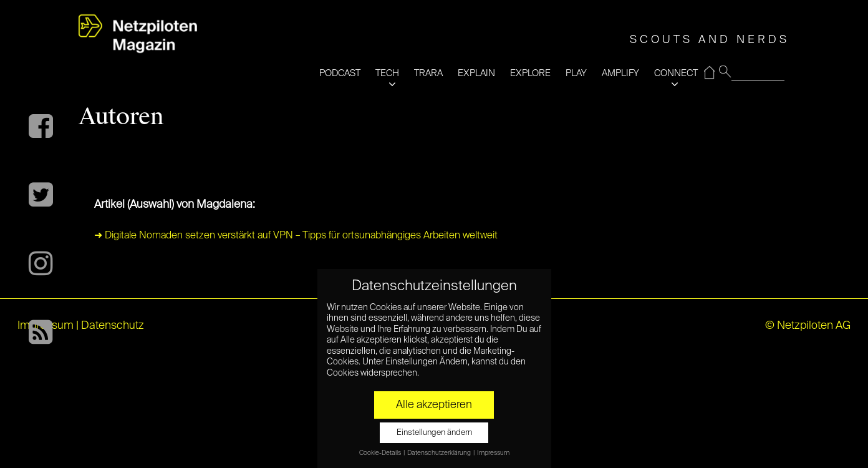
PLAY (576, 73)
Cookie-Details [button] (381, 453)
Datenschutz (113, 326)
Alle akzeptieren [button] (434, 405)
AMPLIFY (620, 73)
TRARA (428, 73)
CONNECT (676, 73)
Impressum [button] (493, 453)
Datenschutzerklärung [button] (440, 453)
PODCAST (340, 73)
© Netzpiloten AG (808, 326)
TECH (387, 73)
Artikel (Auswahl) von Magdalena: (175, 205)
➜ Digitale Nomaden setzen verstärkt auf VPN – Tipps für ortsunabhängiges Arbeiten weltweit (296, 236)
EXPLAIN (476, 73)
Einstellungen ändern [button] (434, 433)
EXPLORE (530, 73)
